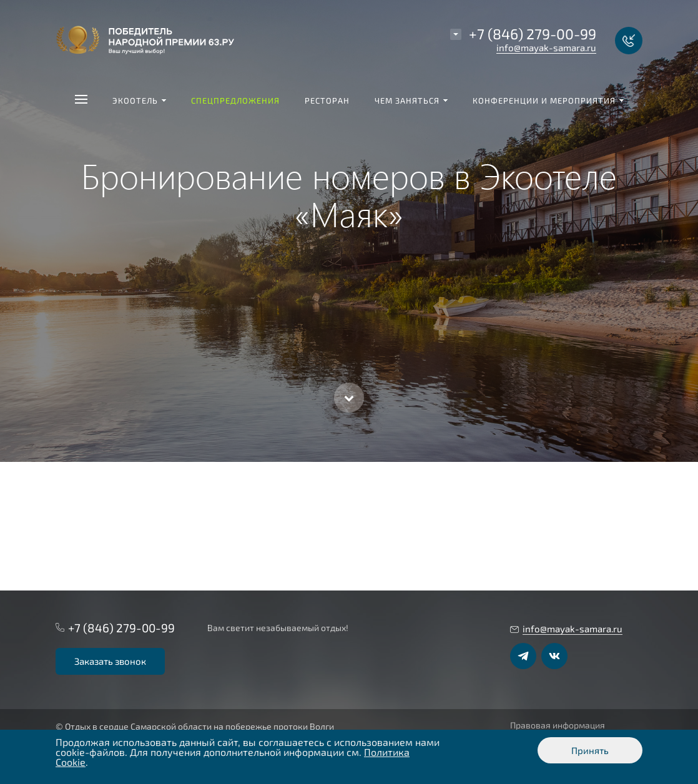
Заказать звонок (110, 661)
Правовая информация (558, 725)
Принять (590, 750)
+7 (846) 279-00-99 (533, 34)
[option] (349, 231)
